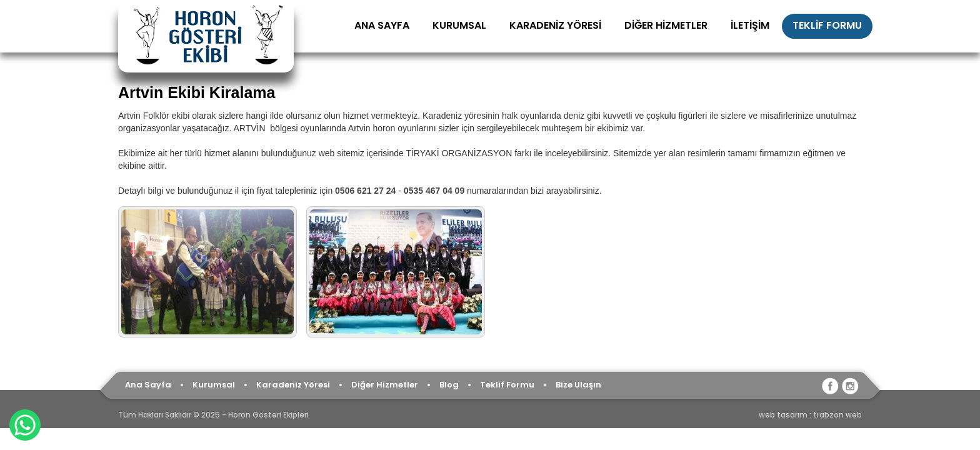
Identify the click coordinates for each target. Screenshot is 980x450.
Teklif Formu (507, 385)
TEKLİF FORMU (827, 25)
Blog (449, 385)
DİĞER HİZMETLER (666, 25)
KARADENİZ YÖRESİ (555, 25)
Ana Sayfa (148, 385)
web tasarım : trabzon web (810, 415)
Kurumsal (214, 385)
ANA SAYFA (382, 25)
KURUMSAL (459, 25)
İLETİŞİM (750, 25)
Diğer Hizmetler (385, 385)
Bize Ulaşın (578, 385)
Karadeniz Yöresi (293, 385)
